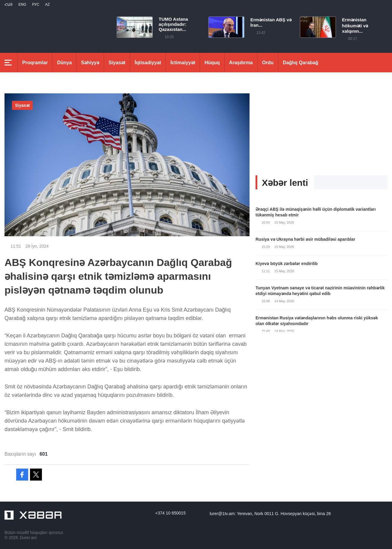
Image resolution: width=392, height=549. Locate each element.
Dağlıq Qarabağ (301, 63)
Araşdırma (241, 63)
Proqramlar (35, 63)
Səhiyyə (90, 63)
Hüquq (212, 63)
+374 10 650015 (170, 513)
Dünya (64, 63)
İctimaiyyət (183, 63)
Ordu (268, 63)
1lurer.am (28, 538)
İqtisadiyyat (148, 63)
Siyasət (117, 63)
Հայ (9, 5)
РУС (36, 5)
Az (47, 5)
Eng (22, 5)
